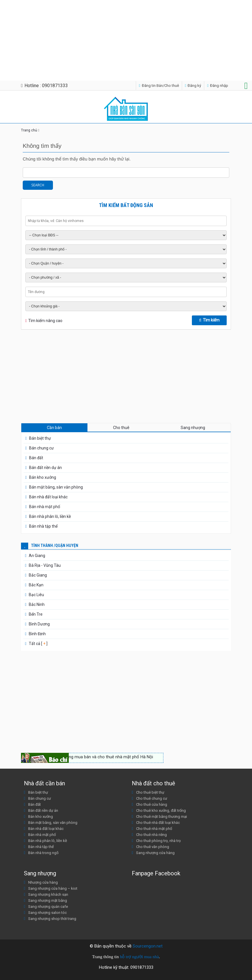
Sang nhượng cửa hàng (155, 853)
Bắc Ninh (37, 604)
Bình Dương (39, 624)
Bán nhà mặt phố (45, 507)
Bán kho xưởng (43, 477)
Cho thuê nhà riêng (151, 835)
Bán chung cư (41, 448)
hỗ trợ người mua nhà (139, 957)
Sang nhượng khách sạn (48, 894)
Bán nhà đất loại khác (48, 497)
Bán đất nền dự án (45, 468)
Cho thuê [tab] (121, 428)
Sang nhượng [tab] (193, 428)
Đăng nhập (218, 86)
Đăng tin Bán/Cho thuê (159, 86)
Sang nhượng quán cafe (48, 907)
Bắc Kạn (36, 585)
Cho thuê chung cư (152, 798)
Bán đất (36, 458)
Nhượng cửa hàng (43, 882)
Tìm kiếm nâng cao (45, 321)
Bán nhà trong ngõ (43, 853)
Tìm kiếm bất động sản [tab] (126, 205)
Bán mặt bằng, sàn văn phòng (56, 487)
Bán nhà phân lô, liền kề (50, 516)
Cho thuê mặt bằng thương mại (162, 817)
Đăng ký (193, 86)
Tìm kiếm (209, 320)
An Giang (37, 556)
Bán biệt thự (40, 438)
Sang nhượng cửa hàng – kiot (53, 888)
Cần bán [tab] (54, 428)
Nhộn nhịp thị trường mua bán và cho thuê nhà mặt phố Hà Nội (94, 757)
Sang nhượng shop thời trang (52, 919)
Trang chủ (29, 130)
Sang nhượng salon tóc (47, 913)
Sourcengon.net (148, 946)
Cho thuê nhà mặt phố (154, 829)
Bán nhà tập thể (43, 526)
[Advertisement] (124, 40)
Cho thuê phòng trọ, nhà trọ (158, 841)
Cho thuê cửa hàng (152, 804)
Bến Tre (36, 614)
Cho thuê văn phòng (153, 847)
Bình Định (37, 634)
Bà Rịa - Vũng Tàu (45, 565)
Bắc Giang (38, 575)
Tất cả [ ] (38, 644)
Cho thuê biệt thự (150, 792)
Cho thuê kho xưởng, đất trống (161, 810)
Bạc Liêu (36, 595)
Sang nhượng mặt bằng (48, 900)
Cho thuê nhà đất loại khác (158, 823)
